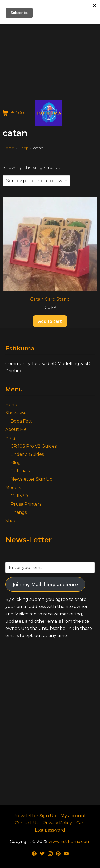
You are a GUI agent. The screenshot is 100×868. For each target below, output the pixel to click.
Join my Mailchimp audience (45, 584)
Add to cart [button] (50, 321)
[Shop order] (36, 181)
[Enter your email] (50, 567)
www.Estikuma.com (69, 842)
